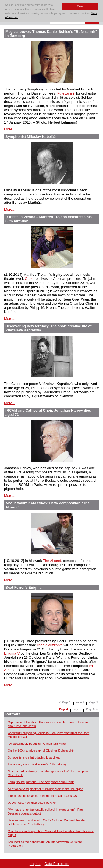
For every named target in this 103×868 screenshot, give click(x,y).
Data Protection (57, 864)
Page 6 (90, 709)
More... (10, 129)
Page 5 (77, 709)
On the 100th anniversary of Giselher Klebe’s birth (41, 751)
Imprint (35, 864)
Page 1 (66, 702)
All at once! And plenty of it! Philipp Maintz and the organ (45, 789)
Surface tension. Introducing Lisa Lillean (34, 757)
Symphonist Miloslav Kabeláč (31, 137)
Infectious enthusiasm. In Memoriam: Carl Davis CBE (43, 796)
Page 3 (93, 702)
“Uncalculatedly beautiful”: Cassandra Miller (37, 744)
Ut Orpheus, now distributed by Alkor (32, 803)
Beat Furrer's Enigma (23, 587)
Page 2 (80, 702)
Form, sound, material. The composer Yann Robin (41, 782)
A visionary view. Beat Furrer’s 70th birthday (37, 764)
